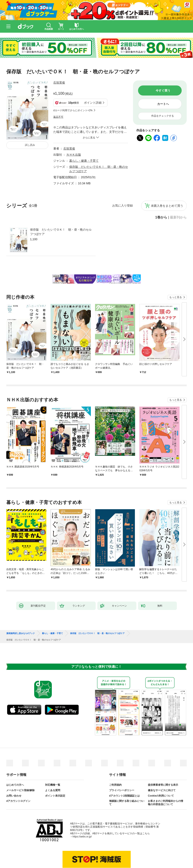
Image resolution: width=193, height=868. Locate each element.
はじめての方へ (15, 764)
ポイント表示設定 (55, 775)
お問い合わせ (14, 775)
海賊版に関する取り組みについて (127, 782)
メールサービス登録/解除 (20, 770)
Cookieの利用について (161, 775)
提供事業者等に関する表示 (163, 764)
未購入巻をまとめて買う (167, 185)
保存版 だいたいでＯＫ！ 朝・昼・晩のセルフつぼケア (61, 211)
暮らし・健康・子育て (84, 140)
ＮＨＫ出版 (74, 134)
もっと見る (176, 276)
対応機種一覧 (53, 764)
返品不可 (58, 96)
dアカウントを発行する (81, 851)
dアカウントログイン (18, 780)
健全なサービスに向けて (162, 770)
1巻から (161, 197)
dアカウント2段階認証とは (124, 775)
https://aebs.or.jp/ (82, 816)
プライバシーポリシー (122, 770)
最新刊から (178, 197)
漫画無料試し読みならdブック (21, 613)
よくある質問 (53, 770)
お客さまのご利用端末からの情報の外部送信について (166, 782)
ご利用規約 (115, 764)
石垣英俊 (59, 83)
